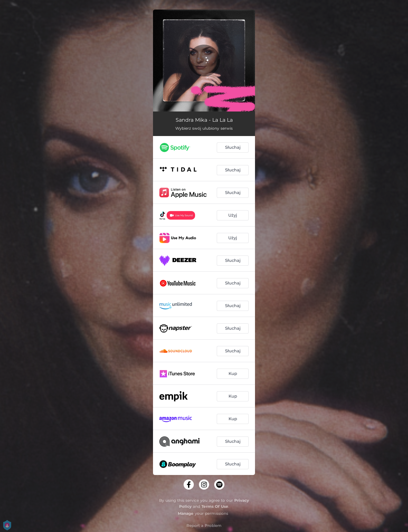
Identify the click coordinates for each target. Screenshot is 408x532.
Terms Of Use (215, 506)
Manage (186, 513)
